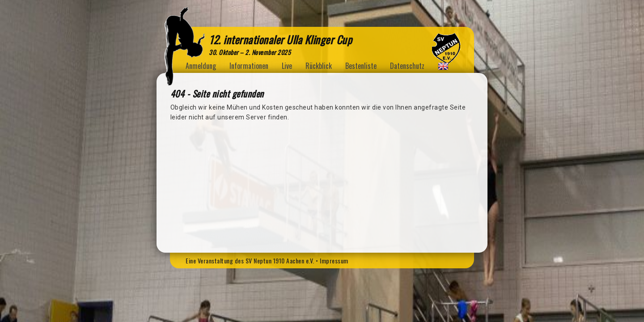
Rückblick (319, 66)
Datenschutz (407, 66)
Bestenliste (361, 66)
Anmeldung (201, 66)
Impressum (334, 261)
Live (287, 66)
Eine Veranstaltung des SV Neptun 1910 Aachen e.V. (250, 261)
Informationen (249, 66)
